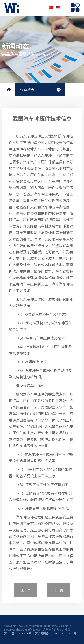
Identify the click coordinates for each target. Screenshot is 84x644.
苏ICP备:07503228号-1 (19, 633)
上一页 (26, 590)
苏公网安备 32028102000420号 (56, 633)
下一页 (58, 590)
